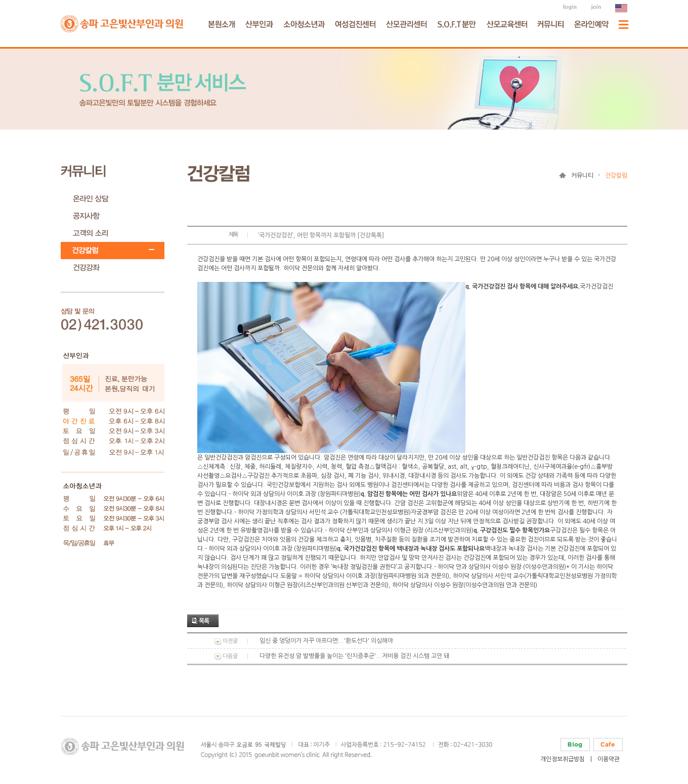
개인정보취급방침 (563, 759)
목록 (204, 621)
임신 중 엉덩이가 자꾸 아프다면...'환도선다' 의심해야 (326, 641)
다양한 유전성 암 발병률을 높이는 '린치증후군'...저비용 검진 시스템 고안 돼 (354, 656)
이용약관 (609, 759)
